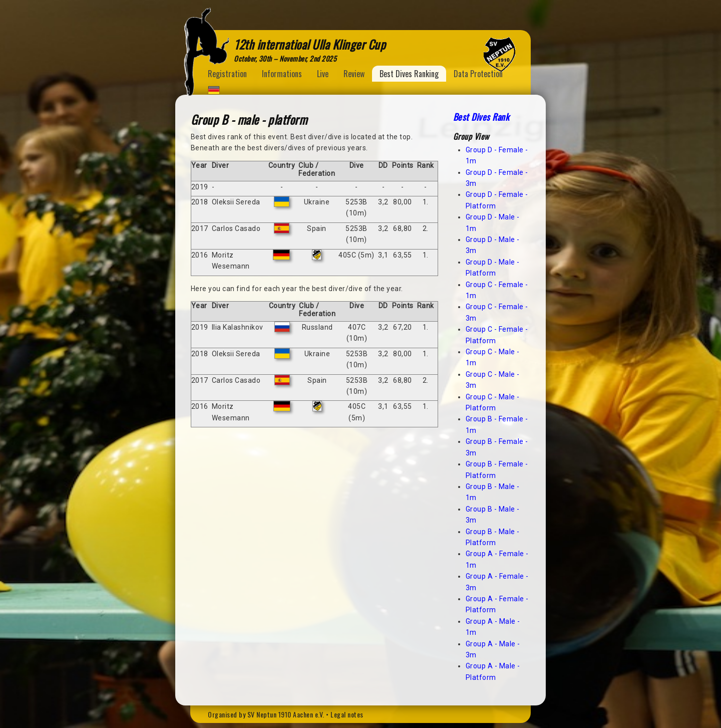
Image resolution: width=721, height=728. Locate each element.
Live (323, 74)
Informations (282, 74)
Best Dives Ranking (409, 74)
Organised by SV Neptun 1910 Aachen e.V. (266, 714)
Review (354, 74)
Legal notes (347, 714)
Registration (227, 74)
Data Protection (478, 74)
